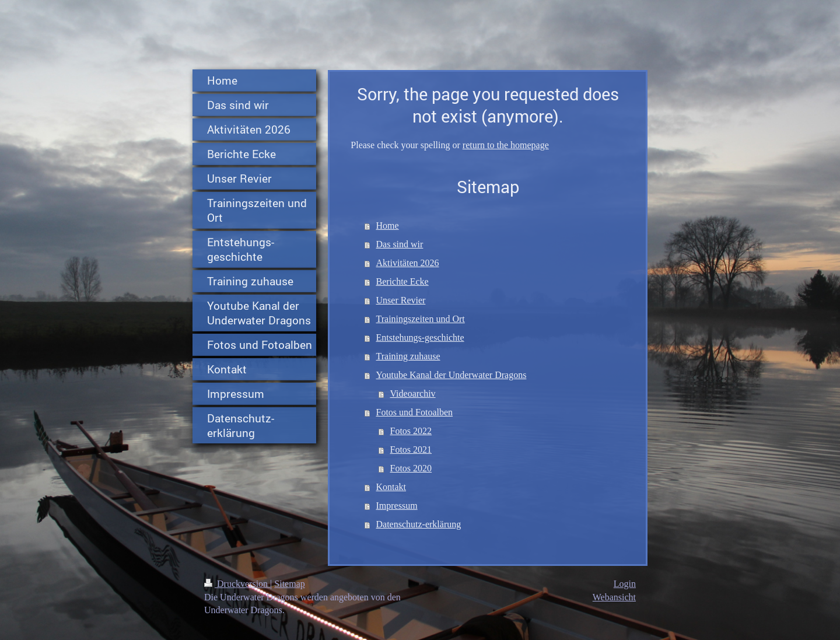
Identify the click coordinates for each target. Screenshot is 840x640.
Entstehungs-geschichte (420, 338)
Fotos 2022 (411, 431)
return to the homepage (506, 145)
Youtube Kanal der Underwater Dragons (452, 375)
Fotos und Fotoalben (415, 412)
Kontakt (391, 487)
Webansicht (614, 597)
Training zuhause (408, 356)
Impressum (397, 506)
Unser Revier (401, 300)
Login (625, 584)
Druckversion (237, 584)
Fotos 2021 (411, 450)
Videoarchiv (413, 394)
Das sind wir (400, 244)
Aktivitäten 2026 (408, 263)
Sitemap (289, 584)
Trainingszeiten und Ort (421, 319)
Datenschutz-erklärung (419, 524)
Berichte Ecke (402, 281)
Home (388, 225)
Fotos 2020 (411, 468)
